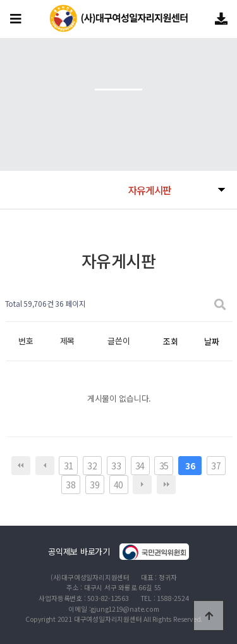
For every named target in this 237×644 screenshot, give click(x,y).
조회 (170, 341)
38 (70, 485)
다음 (142, 485)
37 (216, 466)
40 (118, 485)
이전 (45, 466)
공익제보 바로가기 (118, 552)
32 (92, 466)
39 (94, 485)
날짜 (211, 341)
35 (164, 466)
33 (116, 466)
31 (69, 466)
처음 (21, 466)
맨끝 (166, 485)
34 (140, 466)
